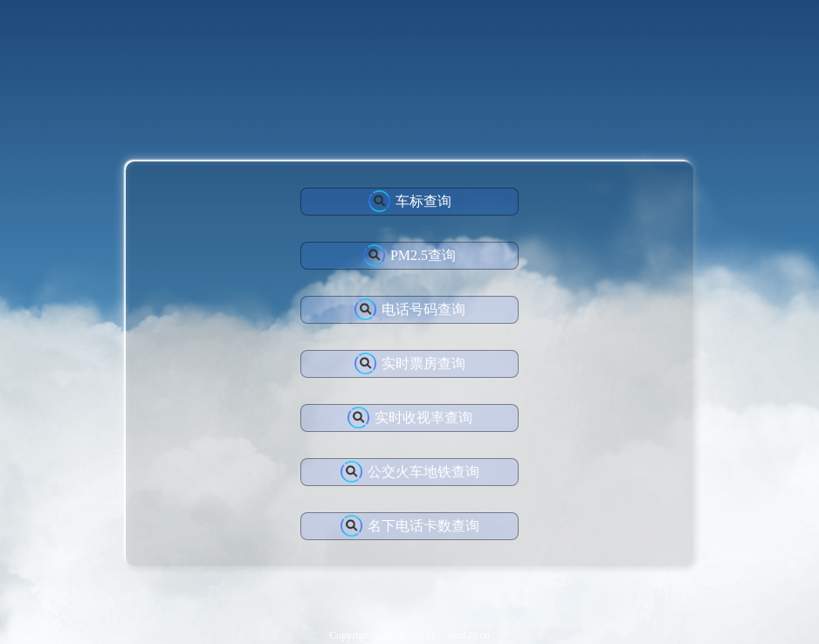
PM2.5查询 (409, 255)
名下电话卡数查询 (410, 526)
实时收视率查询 (410, 418)
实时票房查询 (410, 363)
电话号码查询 (410, 309)
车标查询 (410, 201)
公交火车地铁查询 (410, 472)
